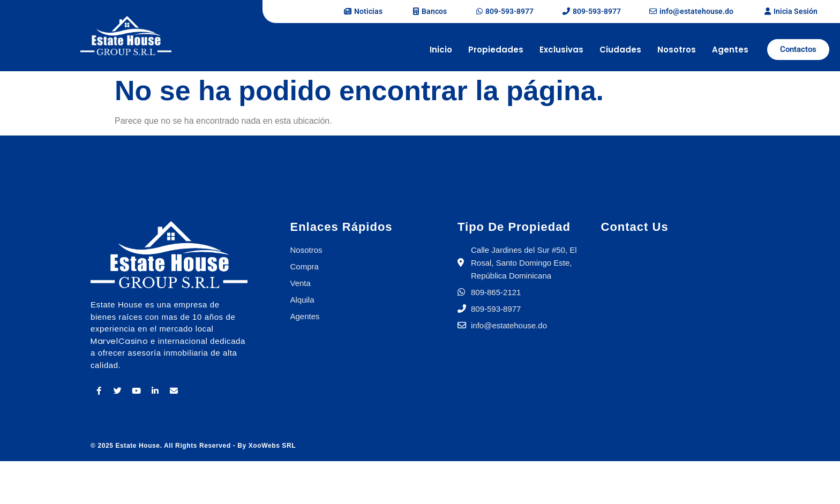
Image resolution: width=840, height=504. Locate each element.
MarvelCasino (119, 341)
